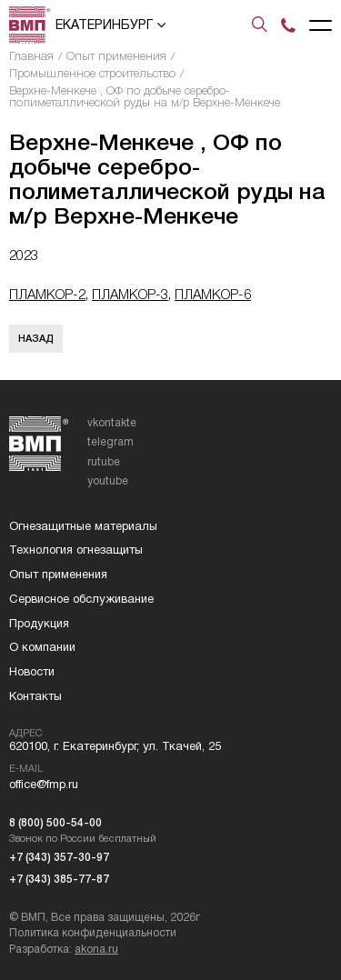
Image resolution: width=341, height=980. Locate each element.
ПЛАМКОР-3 (130, 294)
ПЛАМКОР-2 (47, 294)
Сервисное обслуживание (81, 599)
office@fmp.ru (44, 784)
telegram (110, 442)
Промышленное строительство (92, 73)
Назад (36, 338)
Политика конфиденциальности (93, 933)
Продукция (39, 623)
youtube (108, 481)
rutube (104, 462)
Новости (32, 671)
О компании (42, 647)
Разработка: (64, 949)
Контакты (35, 696)
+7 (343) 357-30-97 (59, 857)
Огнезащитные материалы (83, 526)
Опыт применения (116, 56)
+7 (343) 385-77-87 (59, 879)
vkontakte (112, 423)
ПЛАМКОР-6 (213, 294)
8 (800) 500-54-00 (55, 823)
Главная (31, 56)
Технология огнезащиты (76, 550)
